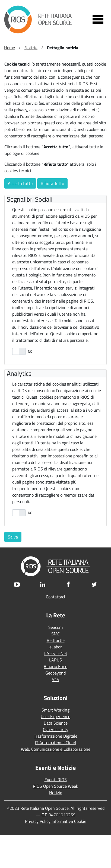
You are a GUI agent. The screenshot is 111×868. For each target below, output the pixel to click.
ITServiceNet (55, 653)
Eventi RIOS (56, 780)
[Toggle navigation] (98, 19)
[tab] (57, 199)
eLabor (56, 647)
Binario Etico (55, 666)
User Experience (55, 716)
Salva (13, 537)
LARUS (55, 660)
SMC (55, 634)
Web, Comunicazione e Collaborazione (56, 749)
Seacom (55, 627)
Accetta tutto (20, 183)
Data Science (56, 723)
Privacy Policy (38, 821)
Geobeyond (55, 673)
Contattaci (55, 597)
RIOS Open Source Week (55, 786)
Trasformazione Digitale (56, 736)
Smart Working (55, 710)
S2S (55, 679)
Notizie (56, 793)
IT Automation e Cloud (55, 743)
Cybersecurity (56, 730)
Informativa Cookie (69, 821)
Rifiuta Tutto (52, 183)
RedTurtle (56, 640)
